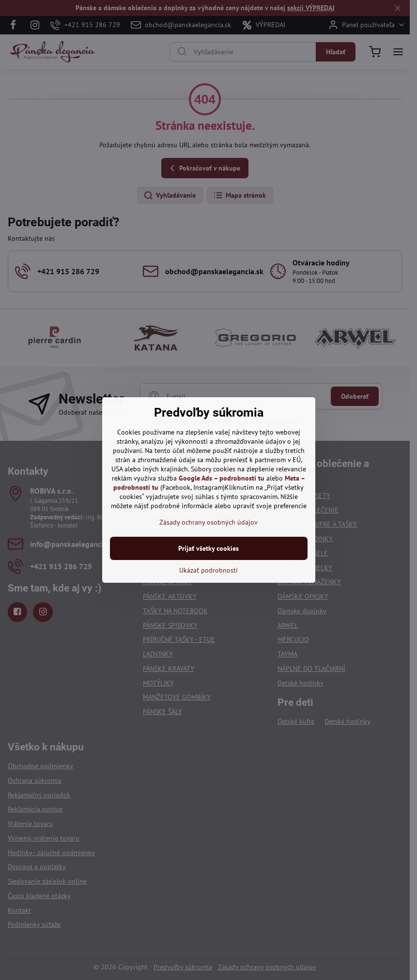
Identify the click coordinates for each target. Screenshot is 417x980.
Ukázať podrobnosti (208, 570)
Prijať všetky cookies (208, 548)
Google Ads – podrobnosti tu (222, 478)
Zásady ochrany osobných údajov (208, 522)
